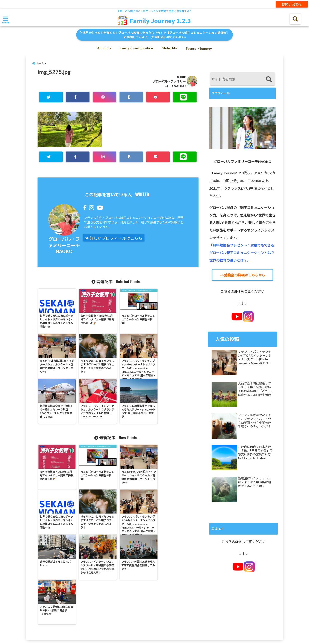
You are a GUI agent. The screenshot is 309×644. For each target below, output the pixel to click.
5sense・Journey (199, 48)
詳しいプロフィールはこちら (114, 238)
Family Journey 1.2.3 (146, 638)
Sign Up (201, 613)
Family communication (136, 48)
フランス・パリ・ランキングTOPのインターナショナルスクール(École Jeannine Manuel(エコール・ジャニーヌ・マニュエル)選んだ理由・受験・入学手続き (255, 358)
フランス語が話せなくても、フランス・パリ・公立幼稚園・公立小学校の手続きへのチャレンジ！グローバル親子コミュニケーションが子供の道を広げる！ (254, 421)
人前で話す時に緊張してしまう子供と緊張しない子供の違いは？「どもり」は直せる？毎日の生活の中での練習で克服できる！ (255, 389)
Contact (11, 613)
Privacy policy (143, 613)
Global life (169, 48)
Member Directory (59, 613)
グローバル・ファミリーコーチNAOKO (64, 245)
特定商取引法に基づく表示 (160, 624)
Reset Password (174, 613)
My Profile (116, 613)
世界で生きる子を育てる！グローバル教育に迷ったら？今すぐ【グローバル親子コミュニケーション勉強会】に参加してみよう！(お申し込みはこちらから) (154, 35)
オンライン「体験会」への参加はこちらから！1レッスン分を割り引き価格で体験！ (58, 624)
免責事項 (127, 624)
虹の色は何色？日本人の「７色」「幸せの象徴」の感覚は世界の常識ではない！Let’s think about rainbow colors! (255, 453)
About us (104, 48)
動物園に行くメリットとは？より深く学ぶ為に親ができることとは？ (254, 482)
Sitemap (222, 613)
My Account (90, 613)
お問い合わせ (292, 4)
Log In (31, 613)
